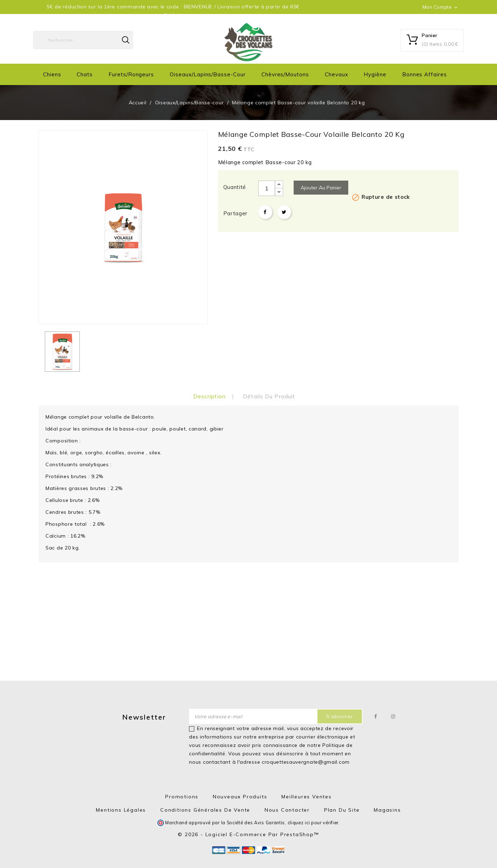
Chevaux (337, 74)
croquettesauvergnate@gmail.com (306, 762)
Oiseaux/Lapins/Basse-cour (208, 74)
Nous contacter (287, 810)
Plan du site (342, 810)
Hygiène (375, 74)
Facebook (376, 716)
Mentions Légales (121, 810)
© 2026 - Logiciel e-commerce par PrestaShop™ (248, 834)
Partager (265, 212)
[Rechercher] (83, 40)
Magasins (387, 810)
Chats (85, 74)
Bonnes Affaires (425, 74)
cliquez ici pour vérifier (313, 822)
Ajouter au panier (321, 188)
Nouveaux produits (240, 797)
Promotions (182, 797)
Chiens (52, 74)
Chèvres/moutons (285, 74)
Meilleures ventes (307, 797)
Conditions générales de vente (205, 810)
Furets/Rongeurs (131, 74)
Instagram (393, 716)
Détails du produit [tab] (269, 396)
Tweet (284, 212)
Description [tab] (209, 396)
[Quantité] (267, 188)
